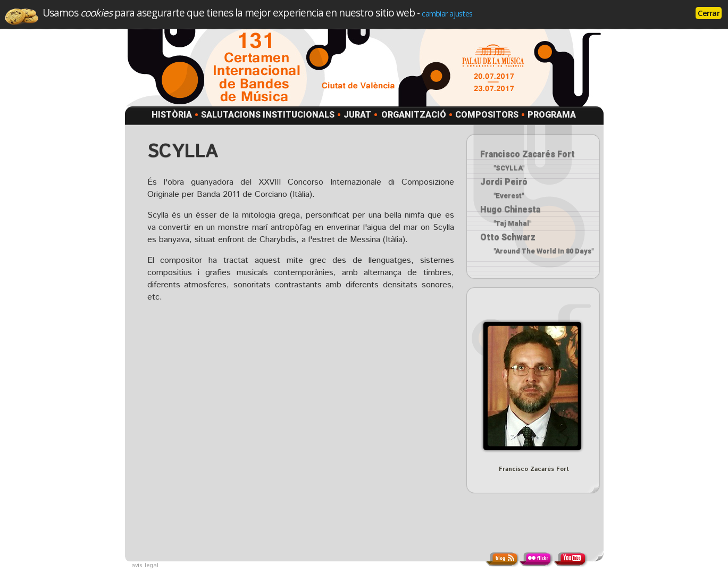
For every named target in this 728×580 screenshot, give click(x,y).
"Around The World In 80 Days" (543, 251)
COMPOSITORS (487, 115)
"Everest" (509, 196)
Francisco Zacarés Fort (528, 154)
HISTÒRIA (172, 115)
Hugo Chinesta (510, 209)
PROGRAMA (552, 115)
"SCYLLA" (509, 168)
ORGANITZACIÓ (414, 115)
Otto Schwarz (508, 237)
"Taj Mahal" (512, 223)
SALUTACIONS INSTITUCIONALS (268, 115)
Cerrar (709, 13)
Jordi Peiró (504, 182)
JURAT (357, 115)
